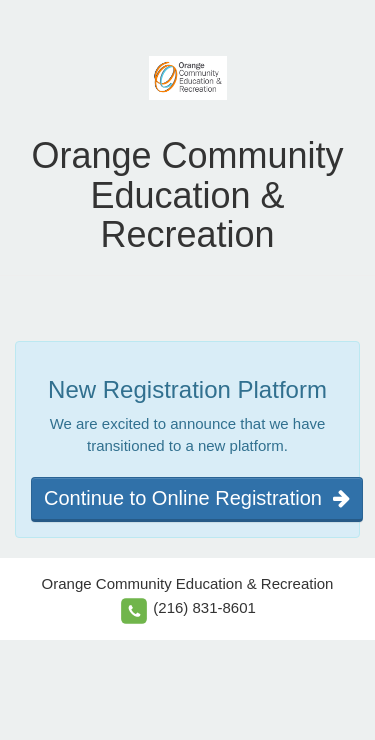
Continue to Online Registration (197, 498)
